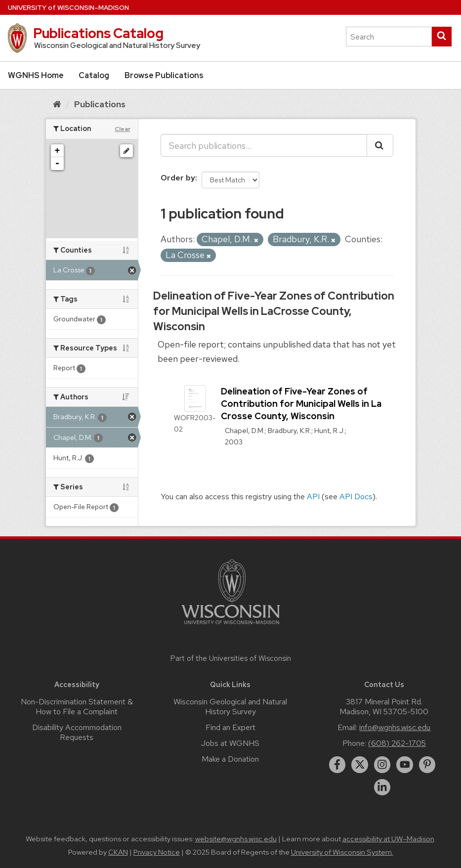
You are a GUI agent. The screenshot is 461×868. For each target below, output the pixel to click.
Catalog (94, 75)
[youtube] (405, 765)
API (313, 497)
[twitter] (360, 765)
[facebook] (337, 765)
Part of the (231, 658)
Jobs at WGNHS (230, 743)
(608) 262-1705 (397, 743)
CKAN (118, 852)
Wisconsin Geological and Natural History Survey (230, 707)
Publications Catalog (98, 33)
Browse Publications (164, 75)
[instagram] (382, 765)
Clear (123, 129)
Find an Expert (230, 727)
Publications (100, 104)
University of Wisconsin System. (342, 852)
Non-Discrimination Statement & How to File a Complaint (77, 707)
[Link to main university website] (231, 626)
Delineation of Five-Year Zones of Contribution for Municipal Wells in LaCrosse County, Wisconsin (274, 311)
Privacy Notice (157, 852)
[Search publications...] (264, 145)
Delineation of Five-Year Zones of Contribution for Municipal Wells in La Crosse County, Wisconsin (301, 404)
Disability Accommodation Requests (77, 732)
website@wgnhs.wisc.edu (236, 839)
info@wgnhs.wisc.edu (395, 727)
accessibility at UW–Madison (388, 839)
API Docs (356, 497)
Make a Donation (230, 759)
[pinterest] (427, 765)
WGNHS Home (36, 75)
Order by (178, 178)
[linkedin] (382, 787)
